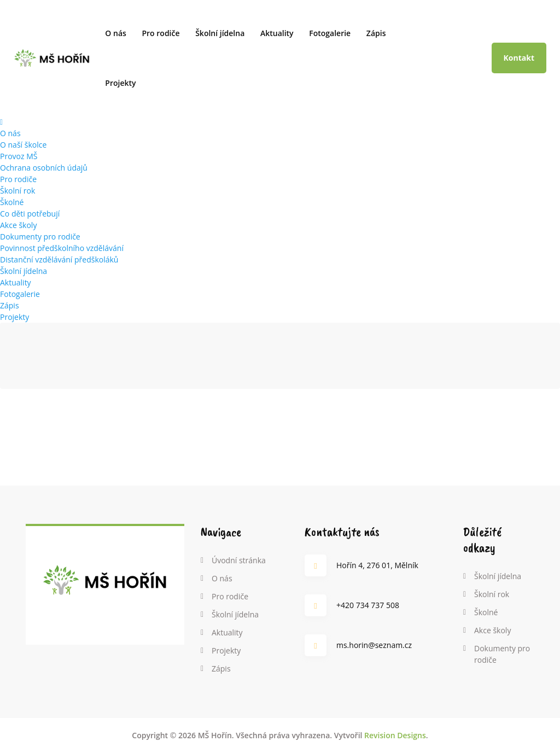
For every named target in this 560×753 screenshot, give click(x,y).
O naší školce (23, 145)
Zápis (376, 33)
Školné (12, 202)
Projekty (120, 83)
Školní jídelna (220, 33)
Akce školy (18, 225)
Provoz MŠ (19, 156)
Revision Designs (395, 735)
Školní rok (17, 191)
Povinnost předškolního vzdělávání (62, 248)
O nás (116, 33)
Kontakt (519, 58)
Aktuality (277, 33)
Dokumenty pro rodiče (40, 237)
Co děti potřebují (30, 214)
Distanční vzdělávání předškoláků (59, 259)
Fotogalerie (330, 33)
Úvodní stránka (239, 560)
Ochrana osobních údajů (44, 168)
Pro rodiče (161, 33)
